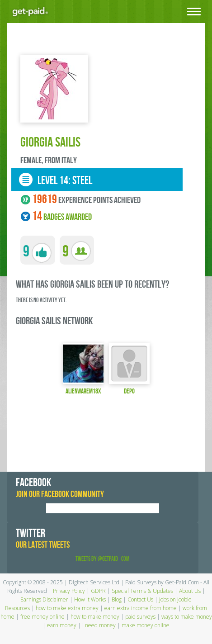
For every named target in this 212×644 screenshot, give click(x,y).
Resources (17, 608)
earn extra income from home (141, 608)
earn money (62, 625)
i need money (99, 625)
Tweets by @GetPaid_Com (103, 559)
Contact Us (140, 599)
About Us (190, 591)
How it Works (90, 599)
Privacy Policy (69, 591)
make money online (146, 625)
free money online (42, 617)
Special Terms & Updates (142, 591)
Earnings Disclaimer (44, 599)
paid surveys (140, 617)
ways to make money (187, 617)
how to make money (95, 617)
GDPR (98, 591)
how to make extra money (67, 608)
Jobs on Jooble (175, 599)
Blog (117, 599)
